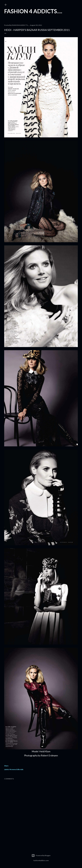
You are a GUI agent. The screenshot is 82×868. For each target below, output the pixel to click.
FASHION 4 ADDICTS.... (33, 11)
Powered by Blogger (41, 856)
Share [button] (6, 766)
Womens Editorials (16, 769)
